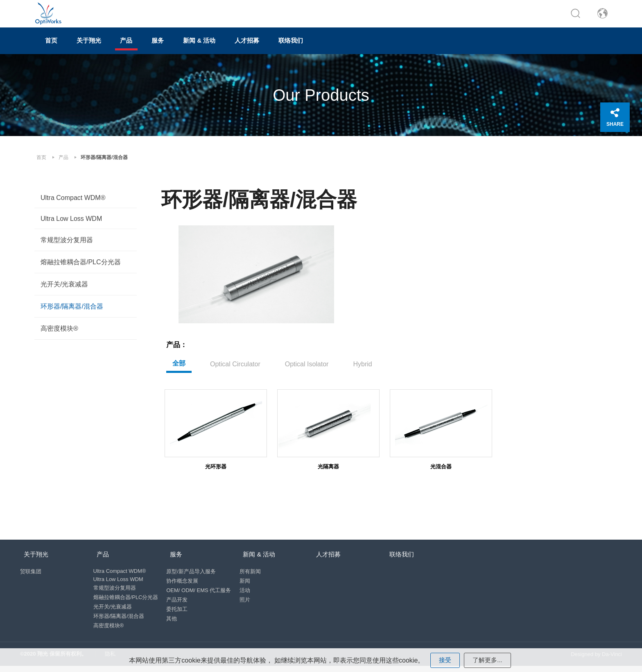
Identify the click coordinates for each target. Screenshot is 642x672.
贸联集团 (31, 571)
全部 (179, 358)
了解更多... (488, 660)
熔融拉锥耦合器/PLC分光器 (81, 267)
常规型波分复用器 (67, 245)
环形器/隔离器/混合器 (72, 312)
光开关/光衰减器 (64, 289)
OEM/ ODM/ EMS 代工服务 (201, 590)
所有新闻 (254, 571)
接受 (444, 660)
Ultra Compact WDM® (73, 203)
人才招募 (307, 48)
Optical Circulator (235, 359)
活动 (249, 590)
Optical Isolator (307, 359)
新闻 (249, 581)
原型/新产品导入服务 (193, 571)
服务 (196, 48)
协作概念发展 (185, 581)
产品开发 (179, 600)
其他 (174, 619)
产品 (154, 48)
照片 (249, 600)
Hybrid (362, 359)
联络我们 (362, 48)
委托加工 (179, 609)
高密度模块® (59, 334)
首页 (57, 48)
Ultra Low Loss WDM (71, 224)
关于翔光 (106, 48)
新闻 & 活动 (248, 48)
